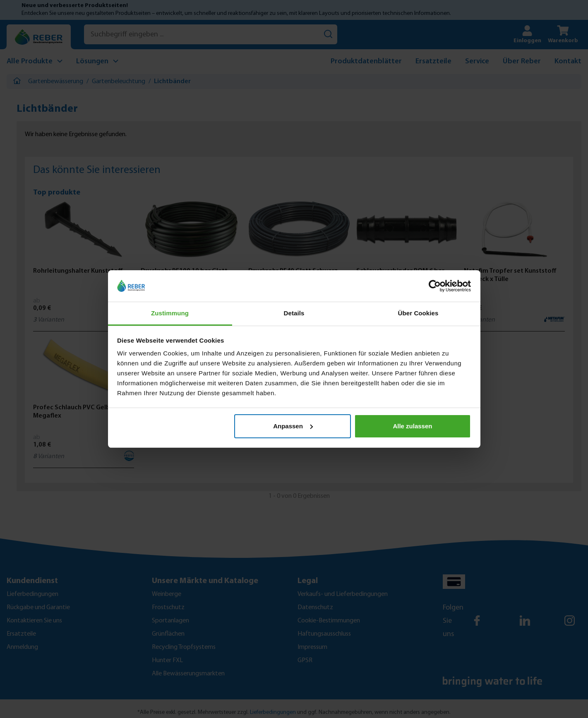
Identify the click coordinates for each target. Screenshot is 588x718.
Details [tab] (294, 313)
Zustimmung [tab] (170, 313)
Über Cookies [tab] (418, 313)
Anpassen (293, 426)
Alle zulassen (412, 426)
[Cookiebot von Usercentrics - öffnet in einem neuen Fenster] (435, 286)
